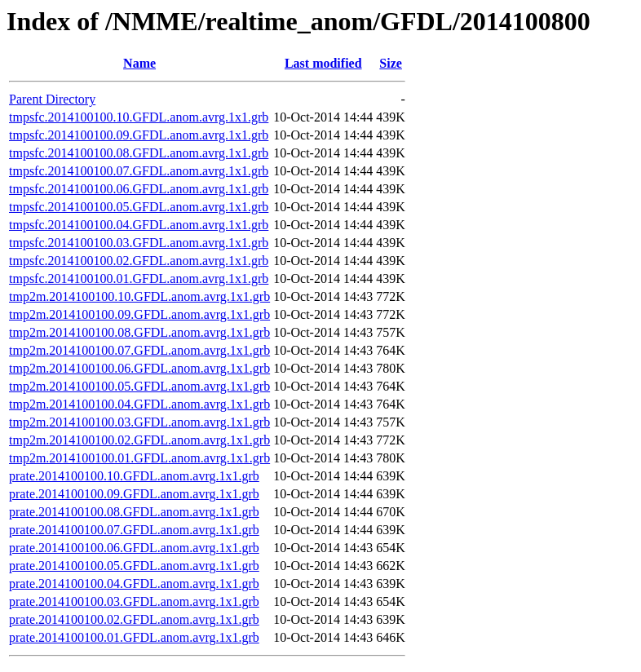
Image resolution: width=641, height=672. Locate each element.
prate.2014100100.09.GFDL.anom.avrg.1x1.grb (134, 494)
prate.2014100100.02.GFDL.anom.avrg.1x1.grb (134, 619)
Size (391, 63)
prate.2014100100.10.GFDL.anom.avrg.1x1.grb (134, 476)
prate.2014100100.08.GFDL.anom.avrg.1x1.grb (134, 512)
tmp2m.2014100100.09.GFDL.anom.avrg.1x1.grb (139, 314)
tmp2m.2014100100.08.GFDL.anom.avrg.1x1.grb (139, 332)
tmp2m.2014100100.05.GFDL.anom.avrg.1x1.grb (139, 386)
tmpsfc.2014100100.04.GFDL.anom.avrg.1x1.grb (139, 225)
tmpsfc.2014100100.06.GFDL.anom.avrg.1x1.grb (139, 189)
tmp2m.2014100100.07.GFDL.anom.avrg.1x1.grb (139, 350)
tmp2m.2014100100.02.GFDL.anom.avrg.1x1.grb (139, 440)
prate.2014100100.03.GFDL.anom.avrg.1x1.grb (134, 601)
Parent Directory (52, 99)
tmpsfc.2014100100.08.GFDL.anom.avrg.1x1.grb (139, 153)
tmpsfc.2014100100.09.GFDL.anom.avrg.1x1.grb (139, 135)
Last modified (323, 63)
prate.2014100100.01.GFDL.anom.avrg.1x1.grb (134, 637)
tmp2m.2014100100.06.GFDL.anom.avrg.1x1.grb (139, 368)
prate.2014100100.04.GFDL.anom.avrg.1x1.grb (134, 584)
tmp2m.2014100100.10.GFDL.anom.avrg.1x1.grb (139, 296)
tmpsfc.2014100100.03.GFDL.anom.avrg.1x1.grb (139, 243)
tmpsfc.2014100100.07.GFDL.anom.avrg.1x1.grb (139, 171)
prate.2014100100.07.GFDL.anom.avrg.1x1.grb (134, 530)
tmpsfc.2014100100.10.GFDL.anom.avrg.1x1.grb (139, 117)
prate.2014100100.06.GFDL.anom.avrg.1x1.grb (134, 548)
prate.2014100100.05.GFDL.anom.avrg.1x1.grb (134, 566)
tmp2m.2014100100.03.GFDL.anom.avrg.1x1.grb (139, 422)
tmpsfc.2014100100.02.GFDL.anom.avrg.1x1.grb (139, 261)
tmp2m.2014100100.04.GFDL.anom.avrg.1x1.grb (139, 404)
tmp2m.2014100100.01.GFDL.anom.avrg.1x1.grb (139, 458)
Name (139, 63)
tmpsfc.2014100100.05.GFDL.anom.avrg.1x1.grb (139, 207)
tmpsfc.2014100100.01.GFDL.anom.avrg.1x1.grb (139, 279)
